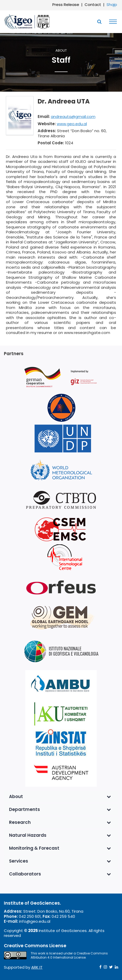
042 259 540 (63, 916)
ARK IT (37, 967)
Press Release (66, 5)
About (61, 51)
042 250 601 (30, 916)
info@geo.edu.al (35, 921)
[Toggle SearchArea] (99, 22)
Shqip (112, 5)
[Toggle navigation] (112, 22)
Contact (93, 5)
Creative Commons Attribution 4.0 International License (69, 955)
